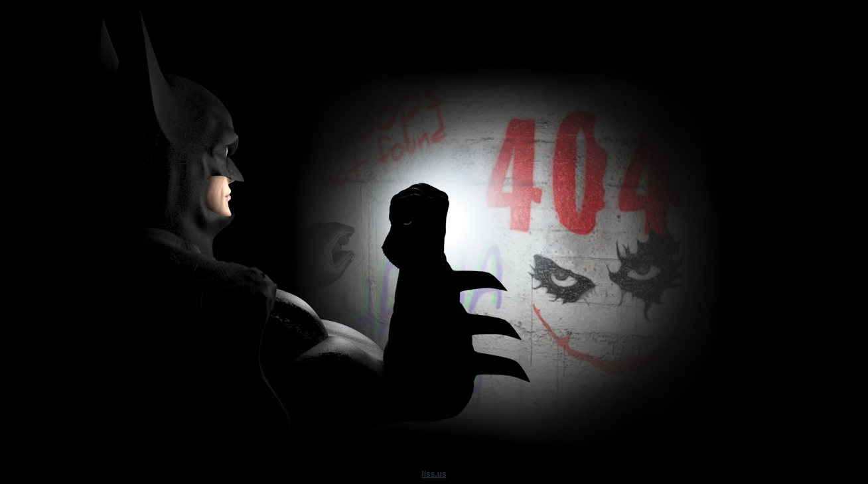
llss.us (434, 474)
